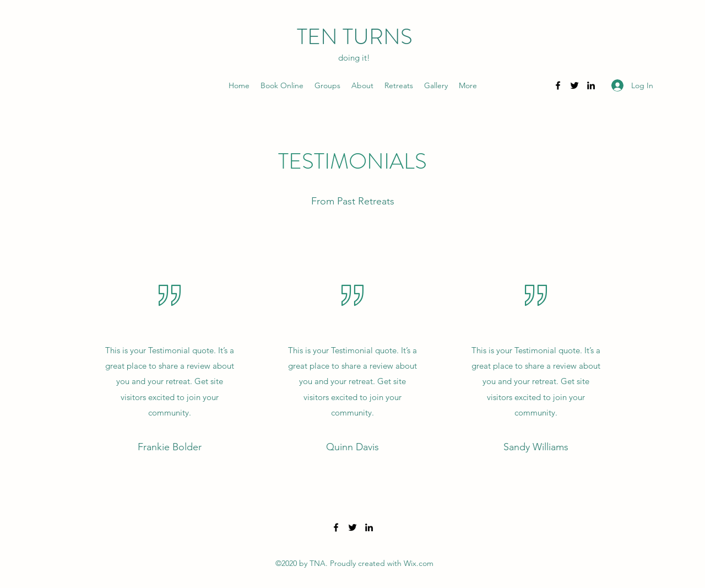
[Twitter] (574, 85)
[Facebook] (558, 85)
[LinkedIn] (591, 85)
